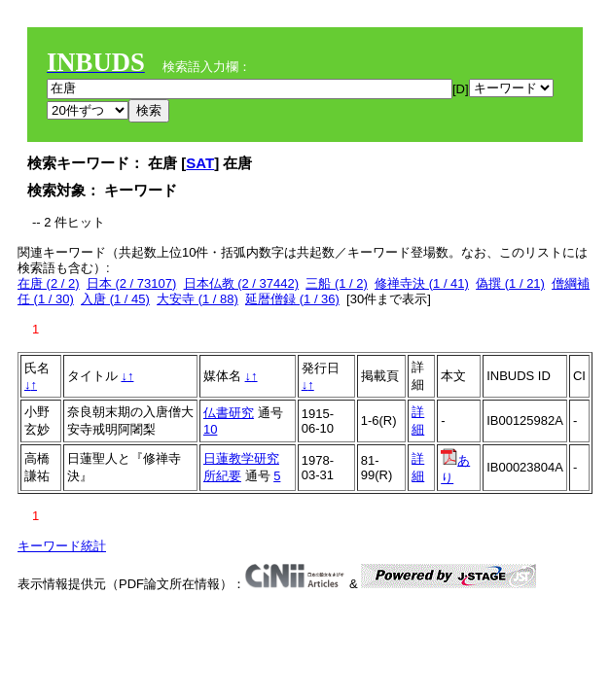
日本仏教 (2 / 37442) (242, 283)
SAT (200, 163)
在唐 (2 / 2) (49, 283)
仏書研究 (229, 413)
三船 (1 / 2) (337, 283)
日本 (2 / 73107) (132, 283)
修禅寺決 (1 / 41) (422, 283)
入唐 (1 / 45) (115, 299)
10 (210, 429)
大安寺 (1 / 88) (197, 299)
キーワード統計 (62, 546)
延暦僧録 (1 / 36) (292, 299)
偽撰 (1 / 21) (510, 283)
